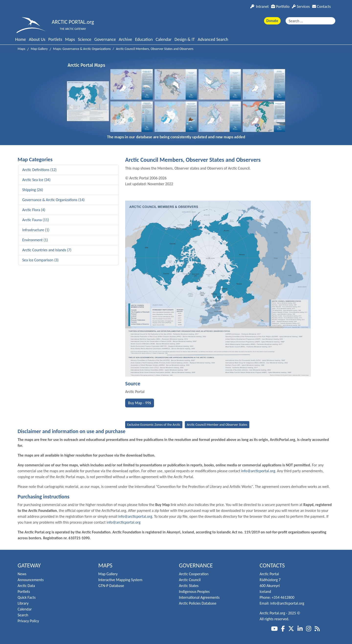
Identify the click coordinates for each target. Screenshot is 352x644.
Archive (126, 39)
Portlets (55, 39)
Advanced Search (213, 39)
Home (21, 39)
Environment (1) (35, 240)
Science (85, 39)
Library (23, 603)
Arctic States (189, 586)
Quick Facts (27, 597)
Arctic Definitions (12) (39, 170)
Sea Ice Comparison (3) (40, 260)
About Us (37, 39)
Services (301, 6)
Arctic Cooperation (194, 574)
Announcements (31, 580)
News (22, 574)
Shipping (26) (33, 190)
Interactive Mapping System (120, 580)
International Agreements (199, 597)
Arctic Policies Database (198, 603)
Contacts (321, 6)
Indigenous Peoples (194, 592)
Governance (105, 39)
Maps (70, 39)
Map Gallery (108, 574)
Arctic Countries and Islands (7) (47, 250)
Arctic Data (26, 586)
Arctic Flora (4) (34, 210)
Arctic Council (190, 580)
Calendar (164, 39)
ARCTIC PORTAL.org (73, 22)
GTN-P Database (111, 586)
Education (144, 39)
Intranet (259, 6)
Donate (272, 21)
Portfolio (280, 6)
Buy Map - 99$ (140, 403)
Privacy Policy (28, 621)
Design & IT (185, 39)
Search (23, 615)
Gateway (29, 565)
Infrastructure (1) (36, 230)
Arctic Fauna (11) (36, 220)
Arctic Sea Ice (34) (36, 180)
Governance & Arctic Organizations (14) (53, 200)
